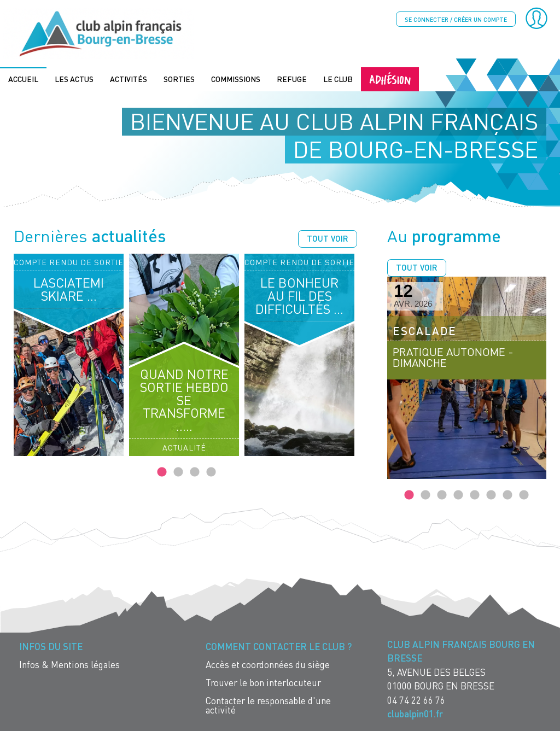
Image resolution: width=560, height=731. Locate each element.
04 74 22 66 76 (416, 699)
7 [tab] (507, 494)
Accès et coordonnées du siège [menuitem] (268, 663)
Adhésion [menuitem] (390, 78)
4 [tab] (211, 471)
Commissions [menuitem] (236, 78)
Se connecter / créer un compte (456, 19)
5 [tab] (475, 494)
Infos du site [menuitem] (51, 645)
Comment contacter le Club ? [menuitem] (279, 645)
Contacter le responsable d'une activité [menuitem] (268, 704)
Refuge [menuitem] (292, 78)
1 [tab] (162, 471)
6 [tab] (491, 494)
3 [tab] (195, 471)
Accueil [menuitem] (23, 78)
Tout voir (328, 237)
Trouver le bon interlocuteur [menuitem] (263, 682)
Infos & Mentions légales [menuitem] (69, 663)
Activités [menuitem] (129, 78)
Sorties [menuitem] (179, 78)
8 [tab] (524, 494)
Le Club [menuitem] (338, 78)
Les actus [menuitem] (74, 78)
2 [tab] (178, 471)
